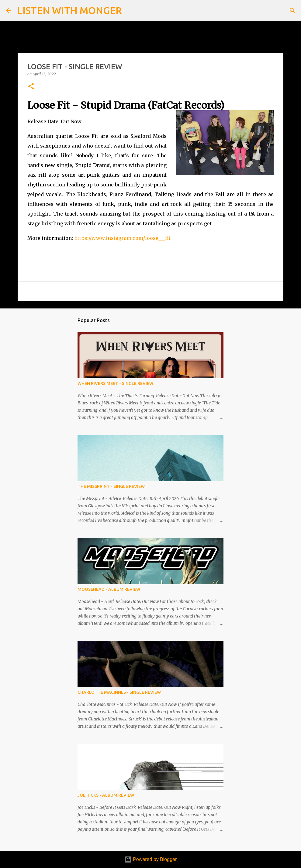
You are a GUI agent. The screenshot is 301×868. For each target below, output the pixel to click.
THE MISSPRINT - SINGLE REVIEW (111, 486)
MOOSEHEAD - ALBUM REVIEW (109, 589)
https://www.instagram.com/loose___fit (122, 238)
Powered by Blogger (151, 859)
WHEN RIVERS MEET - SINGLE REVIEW (115, 383)
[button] (31, 87)
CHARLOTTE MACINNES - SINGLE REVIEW (119, 692)
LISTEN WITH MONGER (69, 10)
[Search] (130, 11)
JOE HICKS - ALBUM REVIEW (106, 795)
